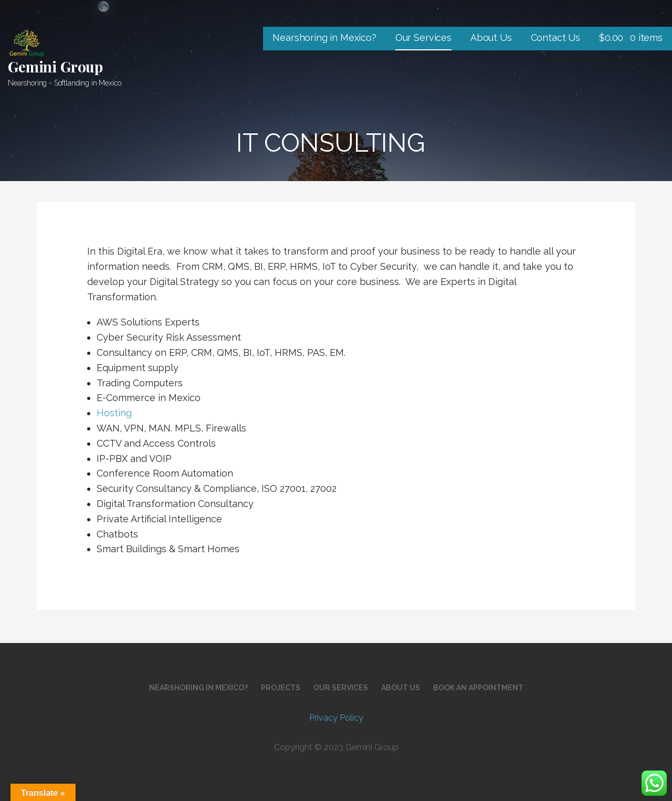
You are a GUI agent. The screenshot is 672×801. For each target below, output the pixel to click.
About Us (491, 38)
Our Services (423, 38)
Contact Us (555, 38)
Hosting (114, 413)
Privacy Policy (336, 718)
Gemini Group (55, 66)
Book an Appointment (478, 688)
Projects (281, 688)
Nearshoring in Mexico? (324, 38)
